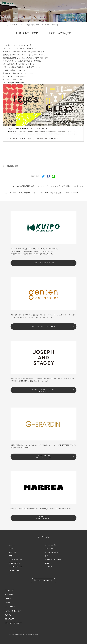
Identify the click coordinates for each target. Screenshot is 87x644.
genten (12, 545)
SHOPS (8, 598)
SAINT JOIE (14, 570)
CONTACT (10, 619)
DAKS (11, 556)
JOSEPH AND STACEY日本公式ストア (53, 390)
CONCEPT (10, 590)
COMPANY (10, 607)
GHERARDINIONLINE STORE (55, 457)
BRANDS (44, 537)
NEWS (8, 603)
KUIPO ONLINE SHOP (53, 263)
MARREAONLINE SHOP (55, 518)
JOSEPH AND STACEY (54, 560)
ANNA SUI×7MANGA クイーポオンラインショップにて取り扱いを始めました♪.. (43, 186)
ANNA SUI (13, 552)
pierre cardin (51, 545)
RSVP (47, 563)
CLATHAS (49, 549)
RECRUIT (9, 615)
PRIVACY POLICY (13, 623)
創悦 (47, 556)
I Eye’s (12, 549)
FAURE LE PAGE (15, 567)
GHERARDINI (14, 563)
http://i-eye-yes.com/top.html (14, 83)
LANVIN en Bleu (16, 560)
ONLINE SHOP (43, 581)
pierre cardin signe (53, 552)
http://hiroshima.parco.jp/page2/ (15, 76)
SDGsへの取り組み (13, 611)
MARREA (49, 567)
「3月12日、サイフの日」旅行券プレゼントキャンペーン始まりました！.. (40, 193)
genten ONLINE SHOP (53, 327)
